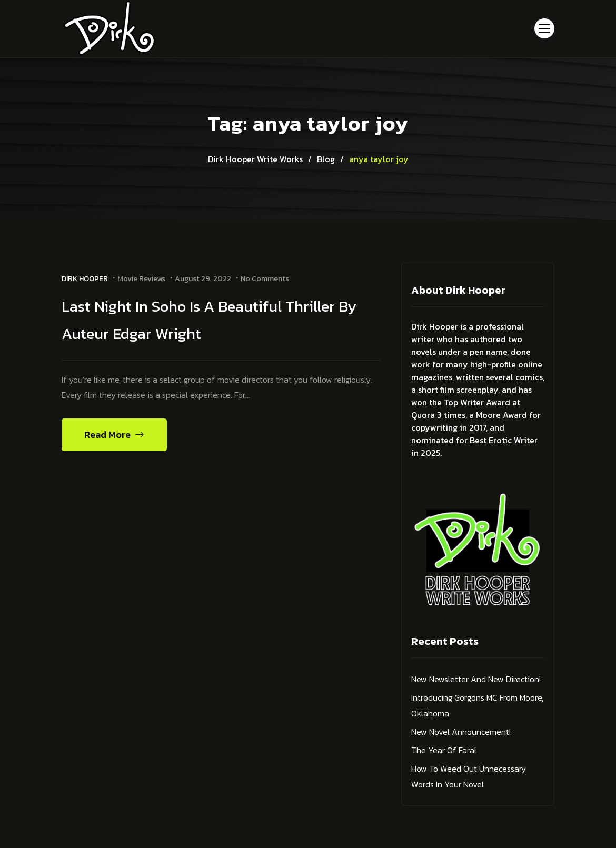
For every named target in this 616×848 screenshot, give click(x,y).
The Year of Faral (444, 750)
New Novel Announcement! (461, 732)
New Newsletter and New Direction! (476, 679)
